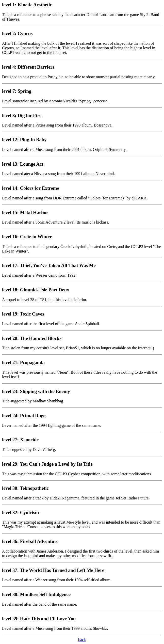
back (82, 640)
